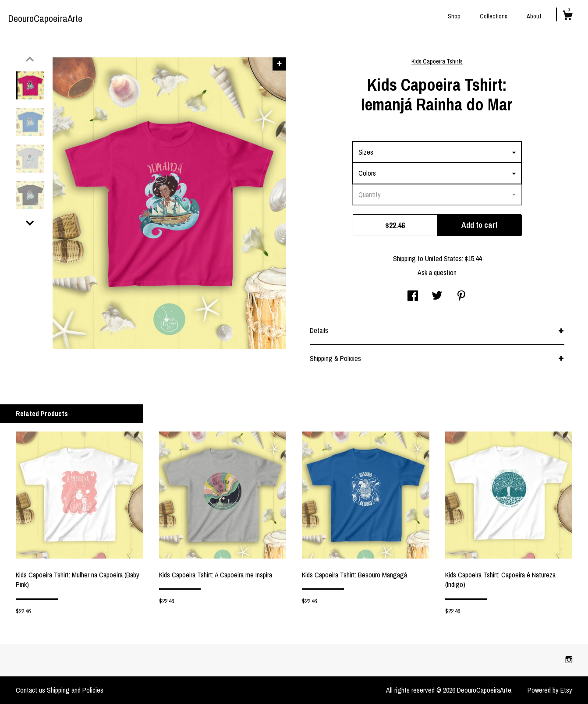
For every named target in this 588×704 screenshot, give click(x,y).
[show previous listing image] (30, 59)
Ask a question (437, 272)
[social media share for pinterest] (461, 297)
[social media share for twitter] (437, 297)
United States (443, 258)
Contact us (30, 690)
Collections (494, 16)
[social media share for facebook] (413, 297)
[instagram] (569, 660)
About (534, 16)
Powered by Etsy (550, 690)
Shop (454, 16)
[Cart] (567, 17)
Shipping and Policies (75, 690)
